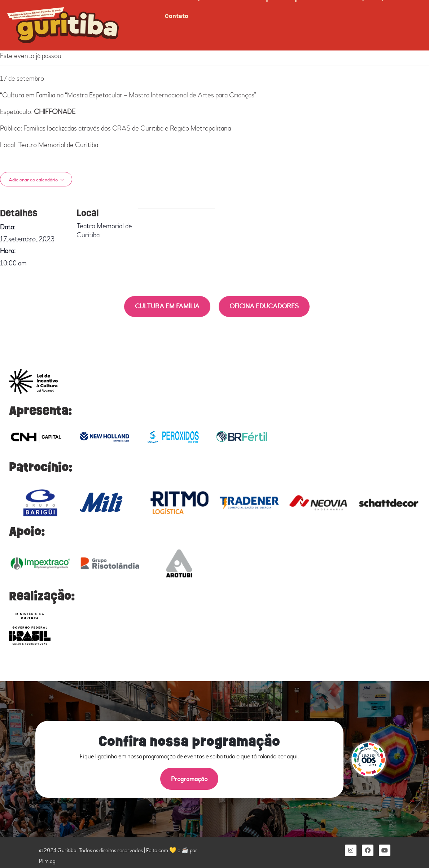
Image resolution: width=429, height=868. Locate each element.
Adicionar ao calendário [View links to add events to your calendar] (33, 180)
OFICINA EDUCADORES (264, 306)
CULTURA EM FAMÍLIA (167, 306)
